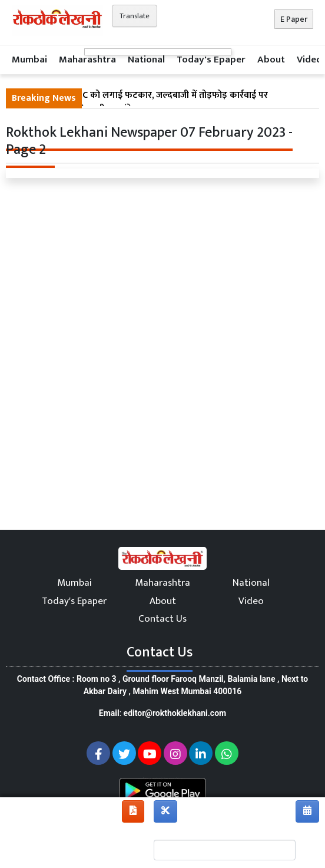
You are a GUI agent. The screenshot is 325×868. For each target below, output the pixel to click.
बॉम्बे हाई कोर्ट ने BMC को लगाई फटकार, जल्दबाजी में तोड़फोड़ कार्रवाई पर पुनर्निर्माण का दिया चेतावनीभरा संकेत (140, 103)
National (146, 60)
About (271, 60)
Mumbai (29, 60)
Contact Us (162, 619)
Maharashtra (87, 60)
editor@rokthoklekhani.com (175, 713)
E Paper (294, 19)
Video (309, 60)
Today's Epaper (211, 60)
